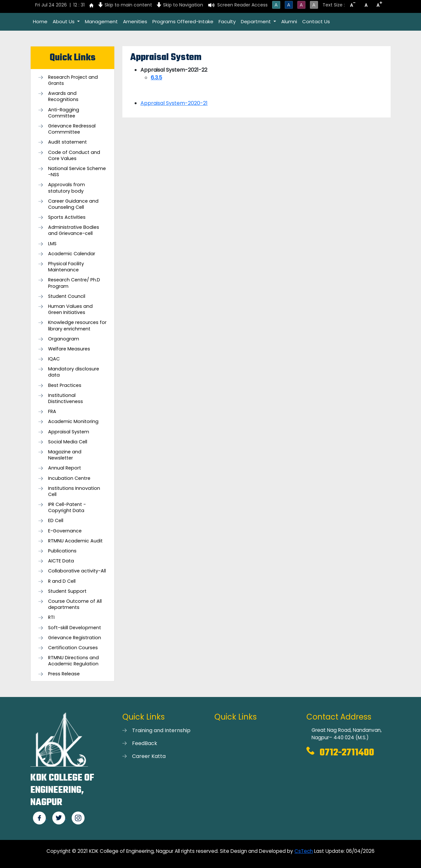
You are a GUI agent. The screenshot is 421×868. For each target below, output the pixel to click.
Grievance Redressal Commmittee (72, 129)
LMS (52, 244)
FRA (52, 412)
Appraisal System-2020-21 (174, 103)
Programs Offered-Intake (183, 21)
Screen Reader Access (242, 5)
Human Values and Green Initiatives (70, 309)
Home (40, 21)
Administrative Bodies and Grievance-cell (74, 230)
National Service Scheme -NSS (77, 172)
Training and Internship (161, 730)
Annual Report (65, 468)
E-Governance (65, 531)
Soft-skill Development (75, 628)
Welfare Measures (69, 349)
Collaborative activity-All (77, 571)
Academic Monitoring (73, 422)
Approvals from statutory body (67, 188)
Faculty (227, 21)
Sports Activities (67, 217)
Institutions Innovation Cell (74, 491)
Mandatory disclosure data (74, 372)
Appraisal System (69, 432)
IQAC (54, 359)
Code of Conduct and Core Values (74, 156)
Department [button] (257, 21)
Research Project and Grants (73, 80)
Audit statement (67, 142)
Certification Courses (73, 648)
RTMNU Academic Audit (75, 541)
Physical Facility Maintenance (66, 267)
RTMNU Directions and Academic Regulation (73, 661)
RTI (51, 617)
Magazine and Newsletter (65, 455)
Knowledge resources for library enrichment (77, 326)
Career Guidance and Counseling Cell (73, 204)
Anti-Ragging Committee (64, 113)
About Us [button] (64, 21)
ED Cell (56, 521)
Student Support (67, 591)
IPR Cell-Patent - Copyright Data (67, 508)
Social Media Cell (68, 442)
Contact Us (316, 21)
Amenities (135, 21)
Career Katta (149, 756)
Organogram (64, 339)
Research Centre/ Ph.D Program (74, 283)
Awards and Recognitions (63, 96)
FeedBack (145, 743)
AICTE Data (61, 561)
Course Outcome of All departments (75, 604)
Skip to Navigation (183, 5)
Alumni (289, 21)
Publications (62, 551)
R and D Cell (62, 581)
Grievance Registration (75, 638)
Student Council (67, 296)
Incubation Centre (69, 478)
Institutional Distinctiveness (66, 399)
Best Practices (65, 385)
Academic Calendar (72, 254)
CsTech (304, 851)
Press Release (64, 674)
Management (101, 21)
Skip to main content (128, 5)
